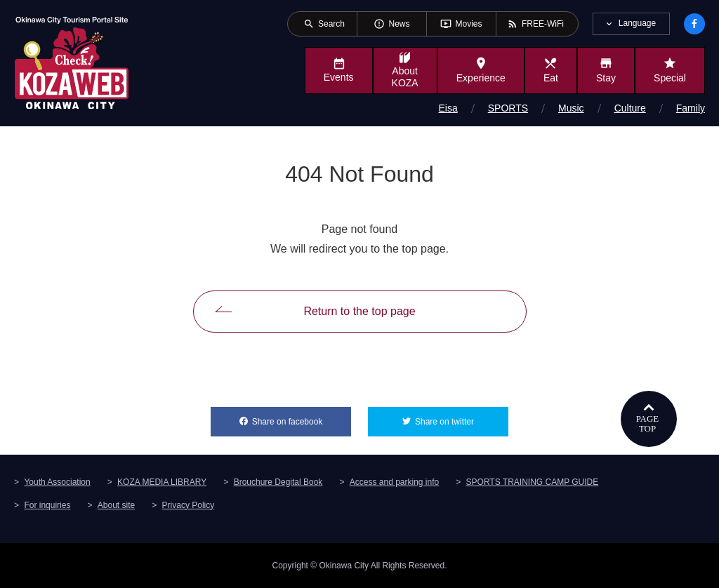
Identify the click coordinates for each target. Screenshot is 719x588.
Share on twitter (462, 417)
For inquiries (47, 505)
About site (116, 505)
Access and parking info (394, 482)
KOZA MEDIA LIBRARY (162, 482)
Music (571, 108)
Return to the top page (359, 311)
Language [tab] (637, 23)
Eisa (448, 108)
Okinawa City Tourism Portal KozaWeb (72, 62)
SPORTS (508, 108)
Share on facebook (302, 417)
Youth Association (57, 482)
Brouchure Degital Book (278, 482)
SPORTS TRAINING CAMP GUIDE (533, 482)
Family (691, 108)
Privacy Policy (189, 505)
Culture (630, 108)
